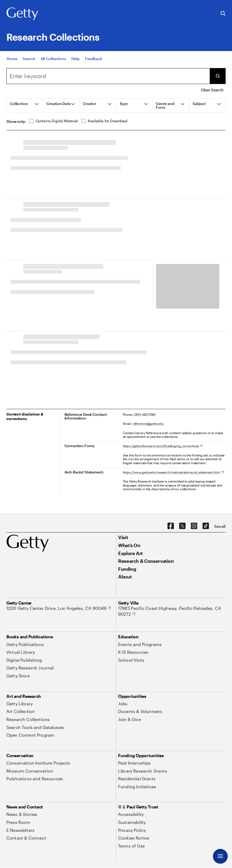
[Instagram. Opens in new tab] (194, 526)
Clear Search (212, 90)
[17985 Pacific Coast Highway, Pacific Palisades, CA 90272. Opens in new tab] (172, 611)
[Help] (76, 59)
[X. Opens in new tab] (182, 526)
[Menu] (220, 856)
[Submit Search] (218, 76)
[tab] (25, 106)
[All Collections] (53, 59)
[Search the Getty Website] (223, 14)
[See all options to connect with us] (220, 526)
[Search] (29, 59)
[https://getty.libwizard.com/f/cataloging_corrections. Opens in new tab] (163, 446)
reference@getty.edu (148, 423)
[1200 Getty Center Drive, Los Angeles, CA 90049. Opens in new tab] (59, 608)
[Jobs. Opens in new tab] (123, 704)
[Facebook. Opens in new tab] (171, 526)
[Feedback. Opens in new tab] (94, 59)
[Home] (12, 59)
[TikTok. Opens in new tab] (206, 526)
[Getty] (22, 14)
